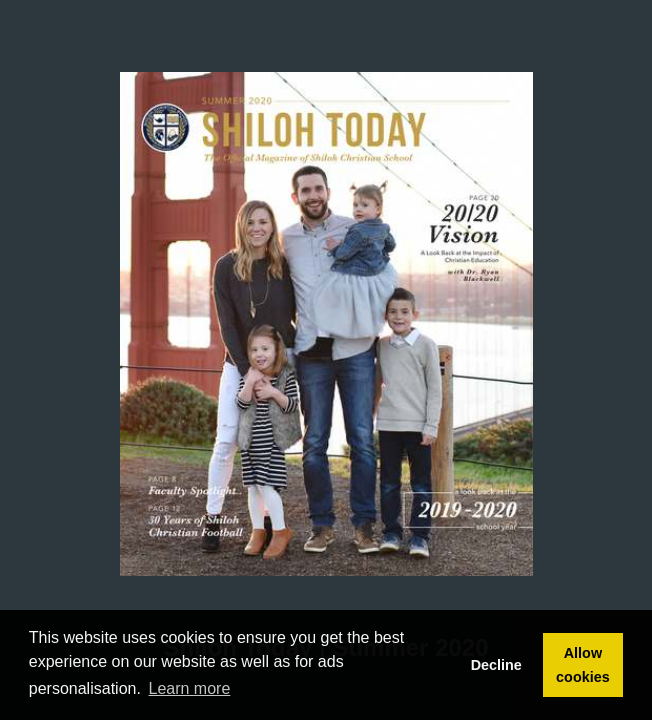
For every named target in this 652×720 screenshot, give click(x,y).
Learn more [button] (190, 688)
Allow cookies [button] (583, 665)
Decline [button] (496, 665)
